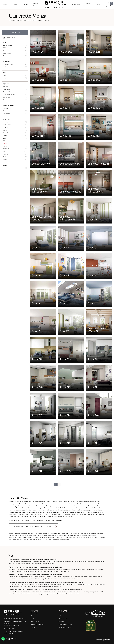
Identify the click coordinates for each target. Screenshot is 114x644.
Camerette (33, 21)
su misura (6, 100)
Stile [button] (5, 73)
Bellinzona (6, 122)
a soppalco (6, 89)
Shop (60, 613)
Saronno (6, 154)
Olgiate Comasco (8, 149)
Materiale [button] (6, 62)
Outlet (15, 5)
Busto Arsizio (7, 125)
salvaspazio (7, 97)
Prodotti (5, 5)
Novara (5, 146)
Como (5, 130)
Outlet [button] (5, 165)
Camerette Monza (43, 21)
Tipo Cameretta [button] (8, 106)
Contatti (99, 5)
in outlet (6, 168)
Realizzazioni (76, 5)
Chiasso (5, 128)
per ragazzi (7, 114)
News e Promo (35, 622)
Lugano (5, 138)
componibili (7, 92)
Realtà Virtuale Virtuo (37, 624)
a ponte (5, 87)
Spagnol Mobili (8, 53)
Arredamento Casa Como (21, 21)
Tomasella (6, 56)
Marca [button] (5, 42)
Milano (5, 141)
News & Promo (35, 5)
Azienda (25, 4)
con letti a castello (9, 95)
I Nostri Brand (63, 619)
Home (10, 21)
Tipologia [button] (6, 84)
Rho (4, 152)
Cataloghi (61, 622)
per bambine (7, 108)
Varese (5, 160)
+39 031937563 (11, 628)
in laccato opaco (8, 64)
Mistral (5, 48)
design (5, 75)
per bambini (7, 111)
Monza (5, 144)
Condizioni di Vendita (65, 627)
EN (108, 3)
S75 (4, 51)
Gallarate (6, 133)
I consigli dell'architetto (88, 5)
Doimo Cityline (8, 45)
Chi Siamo (34, 613)
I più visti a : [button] (7, 119)
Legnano (6, 136)
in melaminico (7, 67)
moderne (6, 78)
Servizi (33, 616)
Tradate (5, 157)
